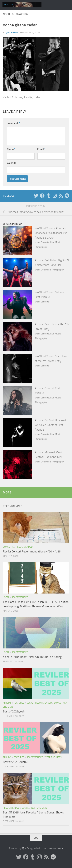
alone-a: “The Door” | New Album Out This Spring (32, 657)
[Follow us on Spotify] (67, 196)
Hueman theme (55, 848)
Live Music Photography (52, 270)
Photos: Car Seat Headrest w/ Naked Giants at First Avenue (50, 425)
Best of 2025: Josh (14, 711)
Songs (58, 703)
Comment (13, 123)
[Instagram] (55, 196)
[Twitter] (36, 196)
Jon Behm (12, 32)
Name (11, 149)
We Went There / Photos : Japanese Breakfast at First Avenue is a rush (51, 233)
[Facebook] (42, 196)
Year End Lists (53, 757)
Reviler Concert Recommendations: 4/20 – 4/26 (32, 551)
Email (41, 149)
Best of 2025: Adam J (15, 762)
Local (6, 597)
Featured (19, 703)
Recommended (24, 547)
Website (12, 163)
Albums (7, 703)
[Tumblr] (48, 196)
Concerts (45, 242)
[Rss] (61, 196)
